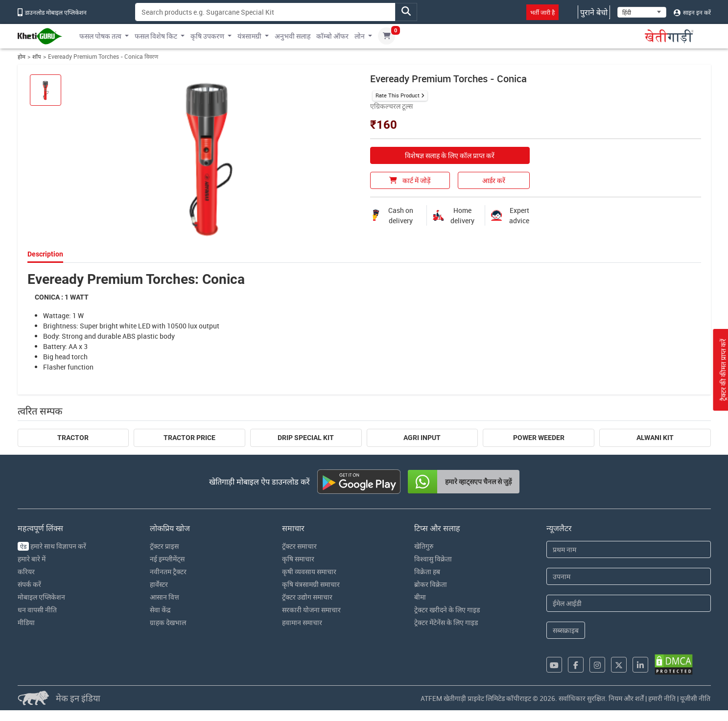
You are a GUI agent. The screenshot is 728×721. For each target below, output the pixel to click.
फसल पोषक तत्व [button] (100, 36)
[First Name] (629, 549)
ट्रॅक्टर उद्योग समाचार (307, 597)
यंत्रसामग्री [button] (249, 36)
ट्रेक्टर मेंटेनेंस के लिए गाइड (446, 622)
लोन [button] (360, 36)
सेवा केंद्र (160, 610)
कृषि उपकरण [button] (207, 36)
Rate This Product (398, 95)
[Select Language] (642, 12)
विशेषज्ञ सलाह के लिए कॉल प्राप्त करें (450, 155)
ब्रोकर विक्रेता (431, 584)
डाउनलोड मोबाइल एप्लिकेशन (52, 12)
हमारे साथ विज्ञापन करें (52, 546)
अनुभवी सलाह (293, 36)
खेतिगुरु (424, 546)
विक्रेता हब (427, 571)
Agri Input (422, 438)
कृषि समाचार (298, 559)
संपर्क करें (29, 584)
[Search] (265, 12)
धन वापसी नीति (37, 610)
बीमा (420, 597)
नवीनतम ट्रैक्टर (168, 571)
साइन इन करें (692, 12)
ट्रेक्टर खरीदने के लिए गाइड (447, 610)
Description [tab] (45, 254)
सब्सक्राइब (566, 630)
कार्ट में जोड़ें (410, 180)
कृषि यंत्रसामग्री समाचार (311, 584)
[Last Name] (629, 576)
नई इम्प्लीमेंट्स (167, 559)
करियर (26, 571)
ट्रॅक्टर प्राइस (164, 546)
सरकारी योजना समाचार (311, 610)
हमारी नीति (662, 698)
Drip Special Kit (306, 438)
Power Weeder (539, 438)
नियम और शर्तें (626, 698)
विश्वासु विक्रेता (433, 559)
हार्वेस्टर (159, 584)
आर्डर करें (494, 180)
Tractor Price (189, 438)
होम (22, 57)
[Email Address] (629, 603)
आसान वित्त (164, 597)
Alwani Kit (655, 438)
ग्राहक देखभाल (168, 622)
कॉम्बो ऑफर (332, 36)
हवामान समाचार (302, 622)
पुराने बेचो (594, 12)
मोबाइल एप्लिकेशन (41, 597)
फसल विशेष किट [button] (156, 36)
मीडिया (26, 622)
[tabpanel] (364, 321)
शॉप (37, 57)
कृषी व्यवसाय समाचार (309, 571)
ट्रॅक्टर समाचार (299, 546)
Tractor (73, 438)
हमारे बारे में (32, 559)
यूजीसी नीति (695, 698)
